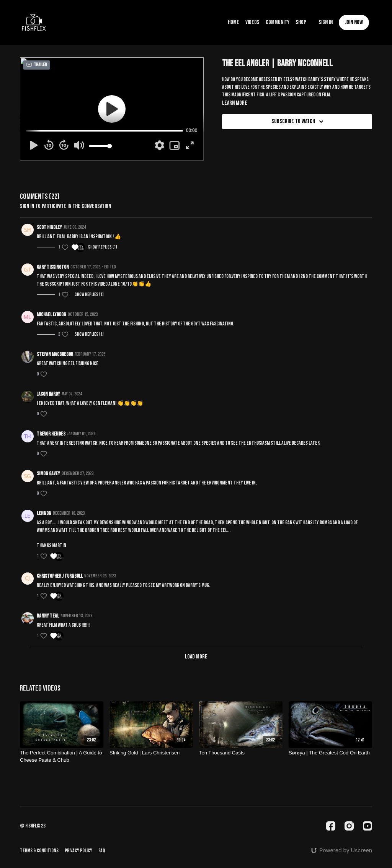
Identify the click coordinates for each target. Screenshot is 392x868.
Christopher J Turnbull (60, 576)
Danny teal (48, 616)
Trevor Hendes (51, 434)
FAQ (102, 851)
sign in (27, 206)
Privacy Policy (78, 851)
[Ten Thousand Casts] (241, 753)
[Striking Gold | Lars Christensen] (151, 753)
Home (234, 22)
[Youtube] (367, 826)
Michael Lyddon (51, 315)
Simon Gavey (48, 474)
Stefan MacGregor (55, 354)
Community (278, 22)
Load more (196, 657)
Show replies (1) (103, 247)
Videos (252, 22)
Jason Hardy (48, 394)
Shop (301, 22)
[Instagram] (349, 826)
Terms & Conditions (39, 851)
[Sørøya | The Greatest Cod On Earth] (330, 753)
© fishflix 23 (33, 826)
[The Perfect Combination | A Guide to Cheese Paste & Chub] (62, 757)
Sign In (326, 22)
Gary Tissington (53, 267)
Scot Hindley (49, 227)
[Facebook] (331, 826)
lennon (44, 513)
